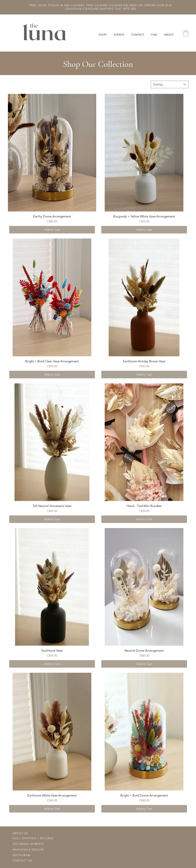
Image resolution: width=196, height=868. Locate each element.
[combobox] (170, 84)
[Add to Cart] (52, 230)
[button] (103, 35)
